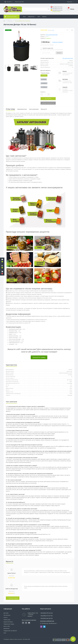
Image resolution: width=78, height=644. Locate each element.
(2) (53, 30)
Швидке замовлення (48, 103)
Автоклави (10, 21)
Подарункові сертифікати (10, 631)
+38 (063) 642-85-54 (57, 10)
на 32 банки (44, 87)
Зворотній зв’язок (8, 622)
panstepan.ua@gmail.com (47, 621)
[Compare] (72, 30)
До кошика (48, 99)
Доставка (64, 79)
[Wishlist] (67, 30)
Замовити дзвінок (56, 11)
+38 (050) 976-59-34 (57, 7)
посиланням (33, 483)
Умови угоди (7, 620)
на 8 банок (44, 79)
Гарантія (64, 87)
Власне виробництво (52, 35)
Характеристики (22, 109)
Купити (59, 53)
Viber (41, 627)
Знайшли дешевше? (58, 42)
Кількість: (43, 92)
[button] (2, 273)
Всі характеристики (68, 58)
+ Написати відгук (13, 598)
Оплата (63, 71)
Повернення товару (9, 624)
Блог (39, 17)
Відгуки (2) (44, 109)
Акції (24, 17)
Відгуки (44, 17)
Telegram (44, 627)
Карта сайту (7, 626)
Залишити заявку (39, 357)
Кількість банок (45, 73)
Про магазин (7, 615)
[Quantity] (45, 94)
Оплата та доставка (19, 2)
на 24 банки (44, 83)
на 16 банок (44, 75)
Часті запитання (34, 109)
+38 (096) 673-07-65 (57, 9)
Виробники (7, 628)
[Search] (48, 9)
